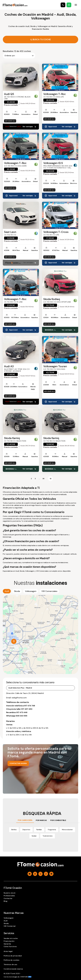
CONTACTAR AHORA (18, 763)
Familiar (39, 830)
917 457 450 (27, 709)
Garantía (7, 944)
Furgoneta (52, 830)
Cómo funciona (10, 946)
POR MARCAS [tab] (41, 820)
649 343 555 (22, 716)
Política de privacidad (13, 956)
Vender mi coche (11, 938)
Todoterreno (48, 836)
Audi (6, 921)
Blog (5, 901)
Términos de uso (10, 964)
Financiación (9, 941)
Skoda (6, 923)
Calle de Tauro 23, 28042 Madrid (29, 693)
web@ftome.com (19, 698)
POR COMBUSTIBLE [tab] (58, 820)
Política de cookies (11, 960)
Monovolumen (67, 830)
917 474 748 (30, 706)
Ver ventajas (29, 127)
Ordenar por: (19, 56)
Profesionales (9, 896)
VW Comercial (10, 926)
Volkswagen (9, 918)
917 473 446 (22, 712)
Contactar (8, 898)
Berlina (14, 830)
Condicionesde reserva (13, 969)
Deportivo (26, 830)
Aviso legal (8, 951)
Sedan (34, 836)
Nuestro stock (10, 893)
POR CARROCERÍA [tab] (25, 820)
